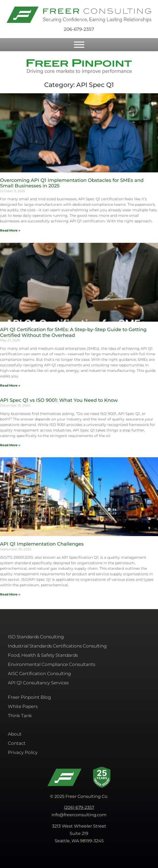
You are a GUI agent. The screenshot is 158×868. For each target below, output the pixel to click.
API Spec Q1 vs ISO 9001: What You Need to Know (59, 400)
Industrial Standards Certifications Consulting (57, 646)
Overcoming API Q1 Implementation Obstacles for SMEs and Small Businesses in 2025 (72, 183)
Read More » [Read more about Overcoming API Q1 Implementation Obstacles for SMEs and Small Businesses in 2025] (10, 230)
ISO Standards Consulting (36, 637)
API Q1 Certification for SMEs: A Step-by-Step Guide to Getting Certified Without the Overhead (73, 332)
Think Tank (20, 716)
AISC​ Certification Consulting (39, 674)
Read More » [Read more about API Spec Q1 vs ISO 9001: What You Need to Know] (10, 445)
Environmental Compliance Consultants (52, 664)
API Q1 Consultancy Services (38, 683)
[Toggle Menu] (79, 45)
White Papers (23, 706)
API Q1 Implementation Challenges (42, 544)
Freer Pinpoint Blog (29, 697)
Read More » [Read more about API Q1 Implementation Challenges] (10, 594)
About (15, 734)
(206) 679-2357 (79, 807)
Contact (17, 743)
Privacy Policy (23, 752)
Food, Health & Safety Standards (43, 655)
